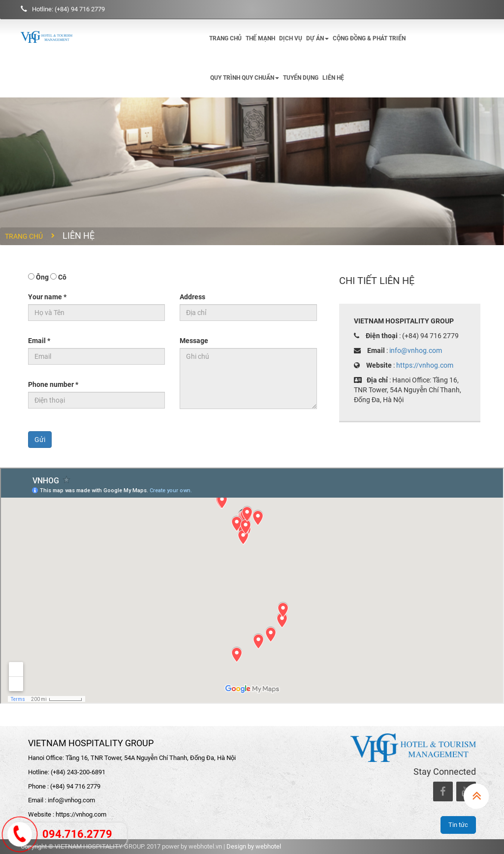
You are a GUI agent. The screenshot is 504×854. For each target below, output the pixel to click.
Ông (42, 277)
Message (194, 341)
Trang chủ (225, 38)
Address (192, 297)
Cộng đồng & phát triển (369, 38)
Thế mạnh (260, 38)
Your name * (47, 297)
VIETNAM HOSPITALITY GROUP (91, 743)
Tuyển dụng (301, 78)
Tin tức (458, 825)
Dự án (317, 38)
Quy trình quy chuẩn (245, 78)
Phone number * (53, 384)
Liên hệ (333, 78)
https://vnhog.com (425, 365)
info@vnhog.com (416, 350)
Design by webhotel (254, 846)
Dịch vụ (291, 38)
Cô (62, 277)
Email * (39, 341)
